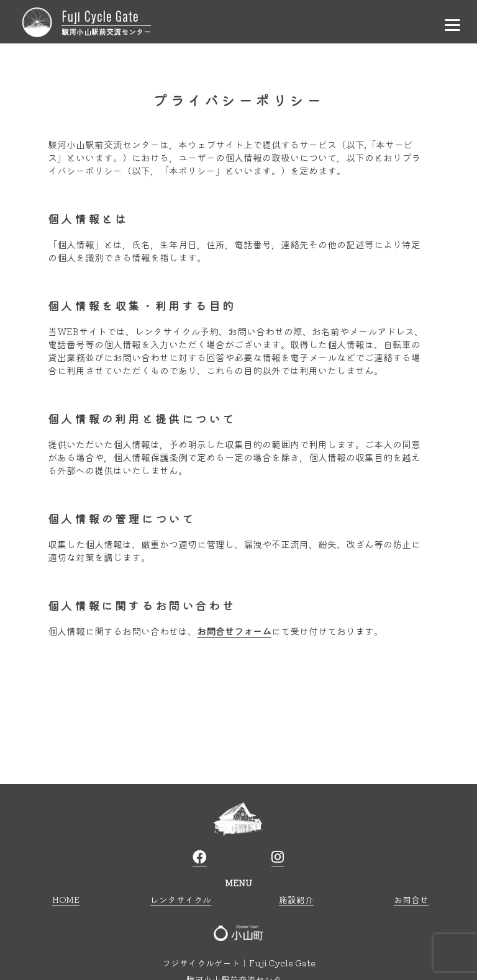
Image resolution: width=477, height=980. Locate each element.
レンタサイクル (181, 899)
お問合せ (411, 899)
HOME (66, 899)
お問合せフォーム (234, 631)
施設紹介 (296, 899)
